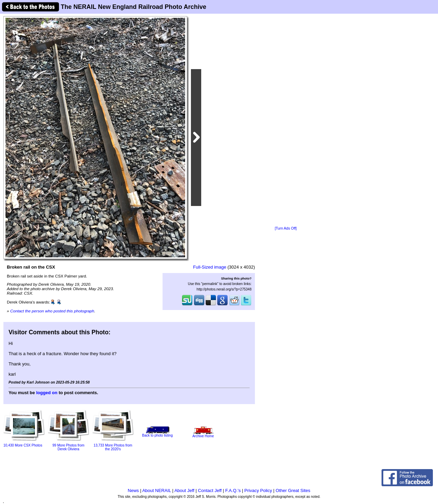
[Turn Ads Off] (286, 228)
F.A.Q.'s (233, 490)
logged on (47, 393)
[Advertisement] (286, 120)
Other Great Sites (293, 490)
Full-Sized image (210, 267)
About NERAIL (157, 490)
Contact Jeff (210, 490)
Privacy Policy (258, 490)
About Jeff (184, 490)
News (133, 490)
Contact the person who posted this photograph (52, 311)
